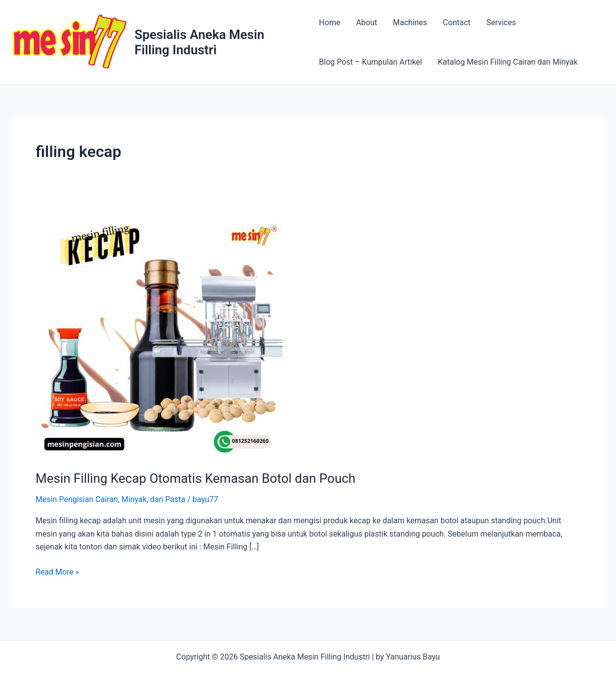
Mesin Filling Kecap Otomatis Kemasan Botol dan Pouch (195, 478)
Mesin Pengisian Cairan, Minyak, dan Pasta (111, 499)
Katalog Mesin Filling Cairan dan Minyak (508, 62)
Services (501, 22)
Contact (457, 22)
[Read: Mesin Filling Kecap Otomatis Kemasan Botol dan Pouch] (159, 335)
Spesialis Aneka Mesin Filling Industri (200, 42)
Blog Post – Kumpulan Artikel (370, 62)
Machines (410, 22)
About (366, 22)
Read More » (57, 572)
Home (329, 22)
